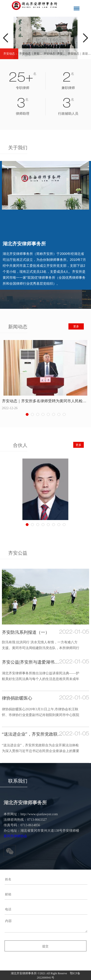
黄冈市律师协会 (15, 836)
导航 (77, 8)
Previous (6, 38)
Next (85, 38)
